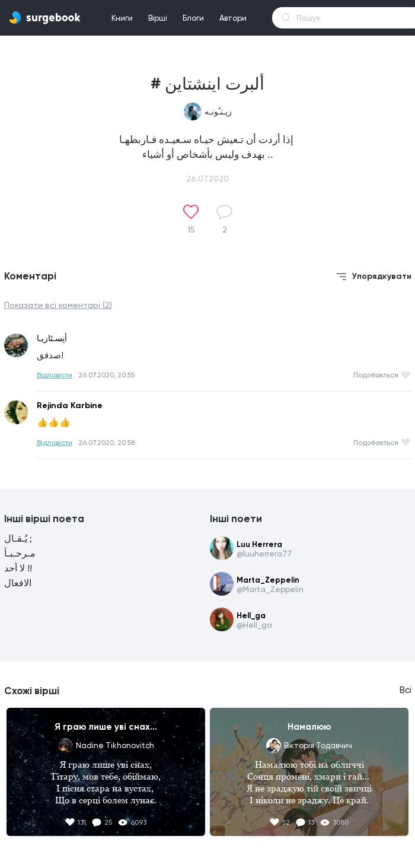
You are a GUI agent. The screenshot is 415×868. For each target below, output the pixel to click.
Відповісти (55, 375)
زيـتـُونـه (218, 112)
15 (191, 230)
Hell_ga (251, 616)
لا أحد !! (18, 568)
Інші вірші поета (44, 519)
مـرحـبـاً (20, 553)
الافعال (18, 583)
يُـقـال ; (18, 538)
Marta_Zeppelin (268, 580)
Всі (406, 690)
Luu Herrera (259, 544)
